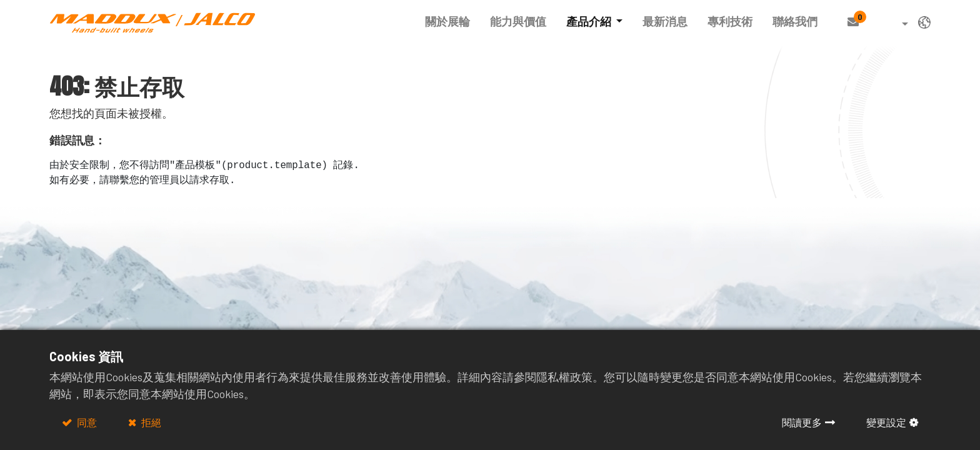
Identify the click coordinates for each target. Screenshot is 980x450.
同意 (86, 422)
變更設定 (886, 422)
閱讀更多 (802, 422)
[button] (896, 25)
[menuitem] (447, 22)
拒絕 (150, 422)
